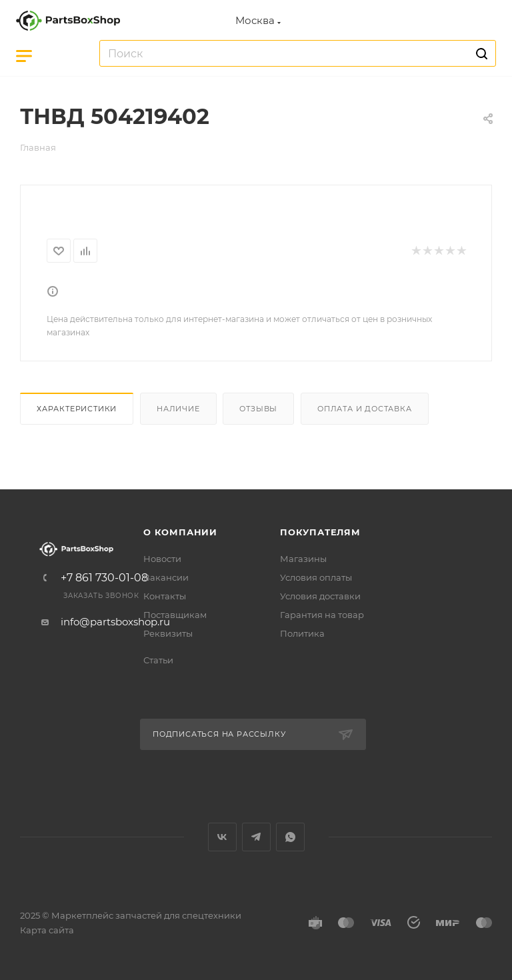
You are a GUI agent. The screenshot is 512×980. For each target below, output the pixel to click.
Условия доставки (320, 596)
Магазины (303, 559)
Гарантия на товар (322, 615)
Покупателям (320, 532)
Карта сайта (47, 930)
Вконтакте (222, 837)
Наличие (178, 409)
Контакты (165, 596)
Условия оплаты (316, 577)
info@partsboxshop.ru (115, 622)
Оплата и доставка (365, 409)
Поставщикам (175, 615)
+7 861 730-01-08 (104, 578)
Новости (162, 559)
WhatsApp (290, 837)
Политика (302, 633)
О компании (180, 532)
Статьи (158, 660)
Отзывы (258, 409)
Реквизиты (168, 633)
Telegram (256, 837)
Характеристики (77, 409)
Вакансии (166, 577)
